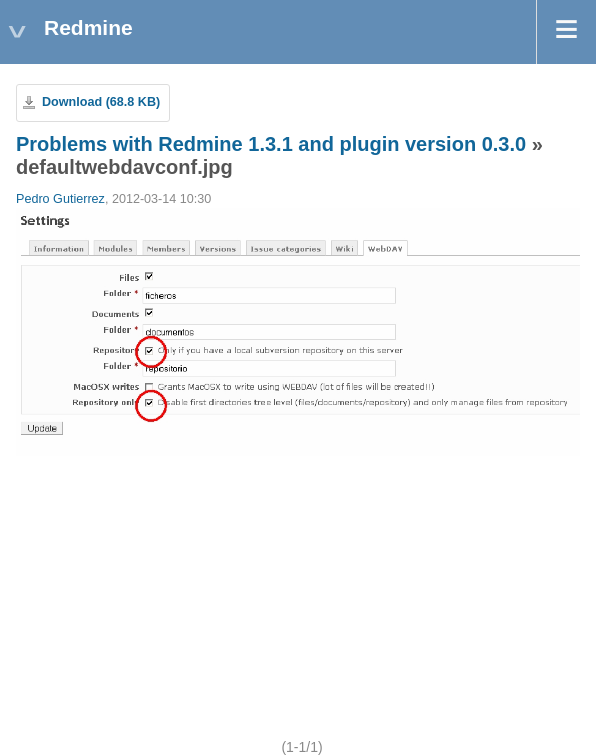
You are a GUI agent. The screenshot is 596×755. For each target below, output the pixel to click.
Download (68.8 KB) (101, 102)
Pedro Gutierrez (60, 199)
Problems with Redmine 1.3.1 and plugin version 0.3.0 (271, 144)
